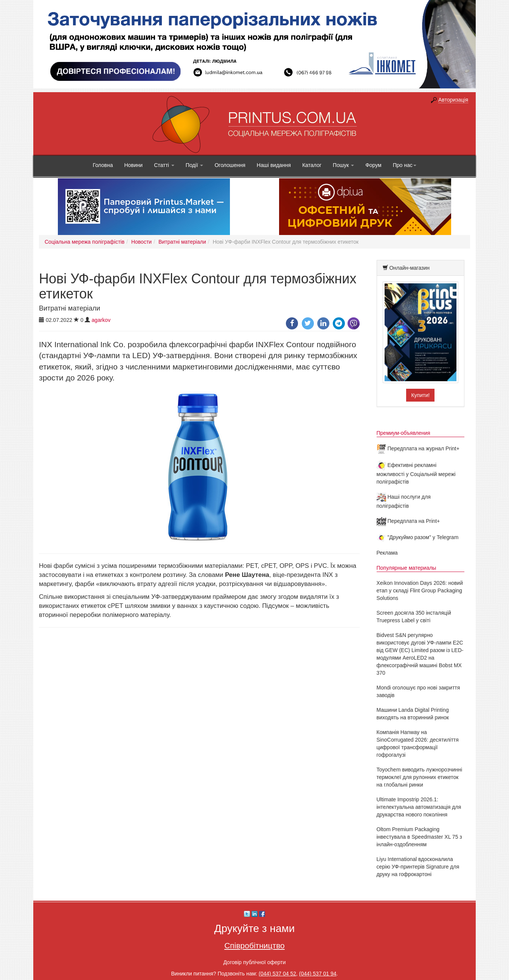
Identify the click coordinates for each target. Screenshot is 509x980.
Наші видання (274, 165)
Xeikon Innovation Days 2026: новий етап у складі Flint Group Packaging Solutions (420, 590)
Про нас (405, 165)
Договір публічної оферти (254, 962)
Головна (103, 165)
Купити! (420, 395)
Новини (133, 165)
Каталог (312, 165)
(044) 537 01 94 (318, 974)
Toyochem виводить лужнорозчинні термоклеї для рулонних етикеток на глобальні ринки (420, 777)
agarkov (101, 320)
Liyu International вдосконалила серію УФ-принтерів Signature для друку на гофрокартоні (418, 867)
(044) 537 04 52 (277, 974)
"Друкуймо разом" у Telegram (418, 537)
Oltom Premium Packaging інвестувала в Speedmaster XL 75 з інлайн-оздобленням (419, 837)
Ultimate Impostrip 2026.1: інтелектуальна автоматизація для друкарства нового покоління (419, 807)
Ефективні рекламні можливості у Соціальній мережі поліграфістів (416, 473)
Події (195, 165)
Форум (373, 165)
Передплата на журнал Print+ (418, 448)
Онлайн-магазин (409, 268)
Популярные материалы (407, 568)
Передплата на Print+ (408, 521)
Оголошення (230, 165)
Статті (164, 165)
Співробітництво (254, 945)
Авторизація (453, 100)
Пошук (343, 165)
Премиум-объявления (403, 433)
